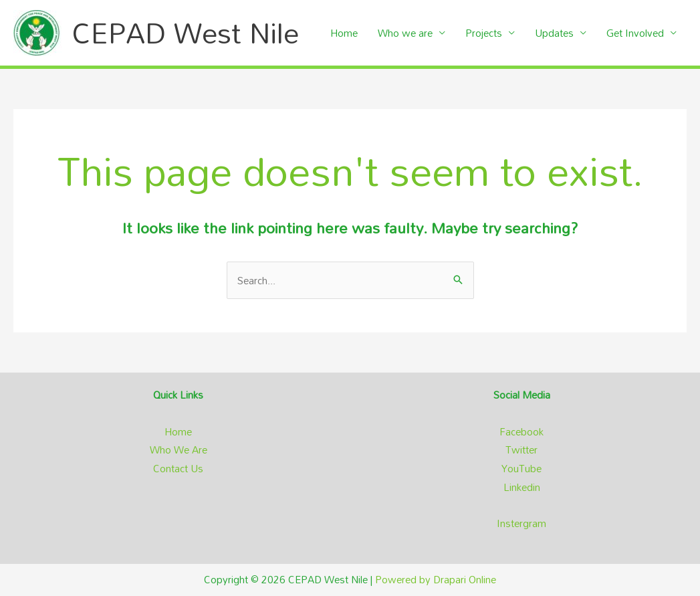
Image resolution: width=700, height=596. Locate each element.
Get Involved (635, 33)
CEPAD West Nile (186, 32)
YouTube (521, 468)
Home (344, 33)
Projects (484, 33)
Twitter (521, 450)
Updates (554, 33)
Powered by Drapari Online (436, 579)
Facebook (521, 431)
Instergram (521, 523)
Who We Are (179, 450)
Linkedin (522, 487)
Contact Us (178, 468)
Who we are (405, 33)
